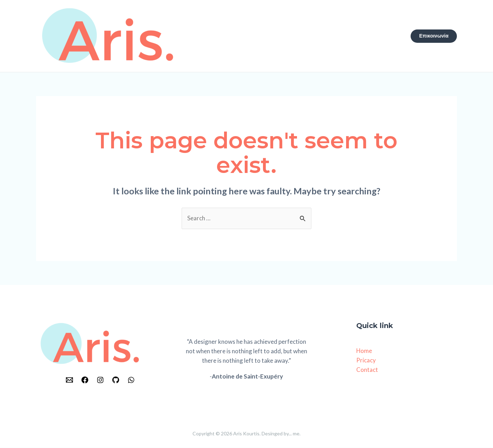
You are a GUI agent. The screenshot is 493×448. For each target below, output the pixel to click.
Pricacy (366, 361)
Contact (367, 370)
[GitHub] (116, 380)
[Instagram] (100, 380)
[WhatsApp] (131, 380)
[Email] (69, 380)
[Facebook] (85, 380)
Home (364, 351)
